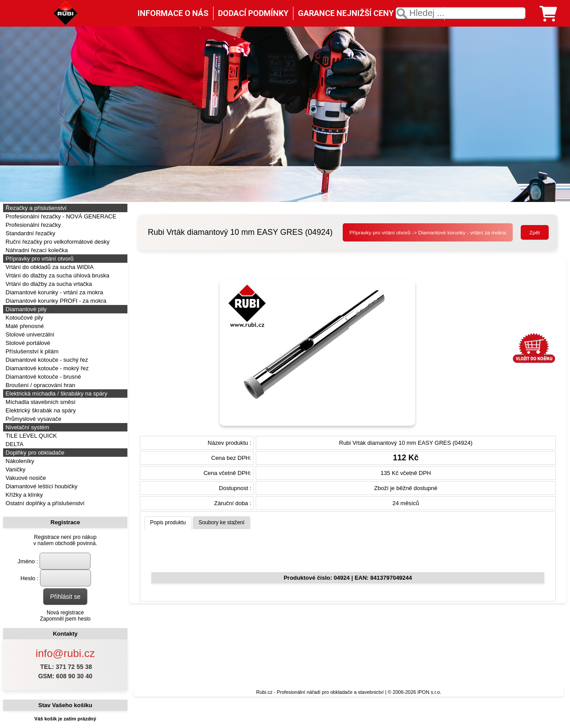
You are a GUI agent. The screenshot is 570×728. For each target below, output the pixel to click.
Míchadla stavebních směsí (40, 402)
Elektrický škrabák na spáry (40, 410)
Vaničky (15, 469)
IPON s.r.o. (429, 692)
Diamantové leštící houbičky (41, 486)
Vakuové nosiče (25, 478)
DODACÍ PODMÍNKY (253, 13)
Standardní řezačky (30, 233)
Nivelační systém (27, 427)
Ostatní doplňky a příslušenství (44, 503)
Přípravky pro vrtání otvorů (39, 259)
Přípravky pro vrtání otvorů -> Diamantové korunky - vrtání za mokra (427, 232)
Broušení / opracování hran (40, 385)
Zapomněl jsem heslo (65, 619)
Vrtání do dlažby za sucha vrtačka (48, 284)
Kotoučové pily (24, 318)
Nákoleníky (19, 461)
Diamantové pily (25, 309)
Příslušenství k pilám (31, 351)
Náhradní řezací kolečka (36, 250)
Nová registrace (65, 613)
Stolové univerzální (29, 334)
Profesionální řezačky (32, 225)
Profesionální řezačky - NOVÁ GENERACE (60, 216)
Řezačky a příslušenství (35, 208)
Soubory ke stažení (222, 522)
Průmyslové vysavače (33, 419)
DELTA (14, 444)
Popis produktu (168, 522)
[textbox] (461, 13)
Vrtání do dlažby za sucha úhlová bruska (57, 275)
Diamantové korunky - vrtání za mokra (53, 292)
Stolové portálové (27, 343)
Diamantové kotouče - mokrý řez (46, 368)
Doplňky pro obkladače (34, 453)
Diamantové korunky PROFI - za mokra (55, 301)
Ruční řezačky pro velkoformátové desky (57, 242)
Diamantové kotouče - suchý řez (46, 360)
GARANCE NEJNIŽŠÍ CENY (346, 13)
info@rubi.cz (65, 653)
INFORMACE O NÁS (173, 13)
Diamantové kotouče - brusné (42, 377)
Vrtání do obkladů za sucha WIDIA (49, 267)
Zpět (535, 232)
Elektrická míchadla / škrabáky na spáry (56, 394)
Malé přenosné (24, 326)
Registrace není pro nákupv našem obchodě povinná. (65, 540)
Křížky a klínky (23, 495)
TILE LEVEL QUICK (30, 436)
